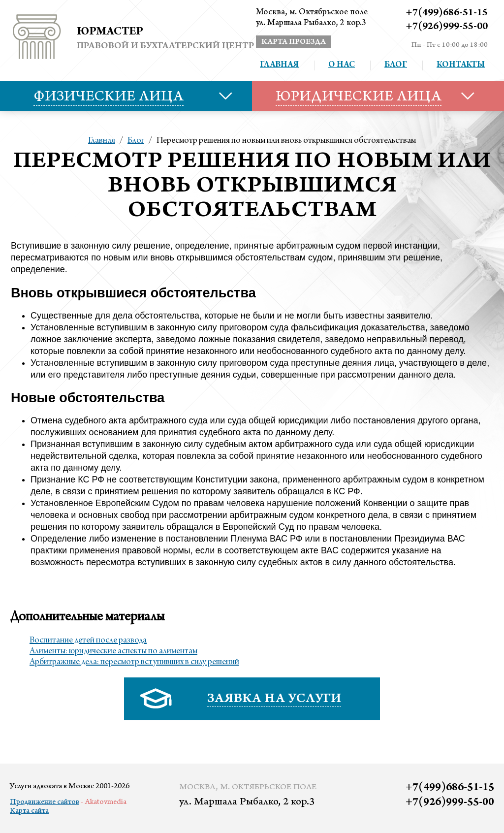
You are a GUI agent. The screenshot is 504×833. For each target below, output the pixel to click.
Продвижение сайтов (45, 802)
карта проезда (294, 42)
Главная (279, 65)
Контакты (461, 65)
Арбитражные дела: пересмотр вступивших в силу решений (134, 662)
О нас (342, 65)
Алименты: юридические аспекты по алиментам (113, 651)
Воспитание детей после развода (88, 641)
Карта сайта (29, 811)
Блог (396, 65)
